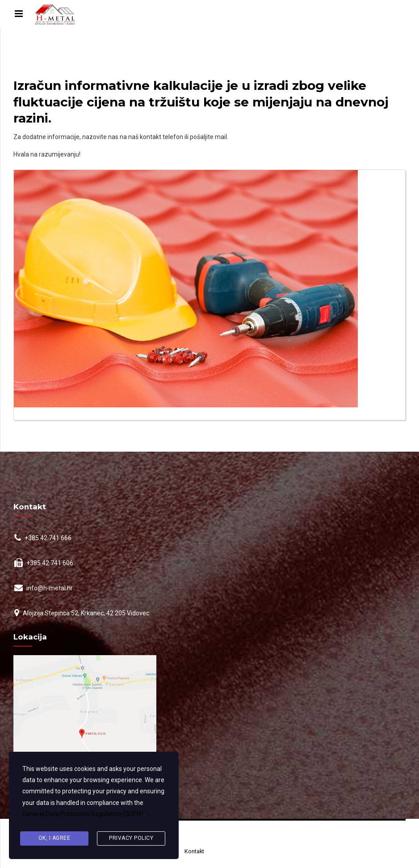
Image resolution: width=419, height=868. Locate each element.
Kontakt (194, 851)
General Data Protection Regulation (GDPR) (83, 814)
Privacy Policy (131, 838)
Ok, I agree (54, 838)
